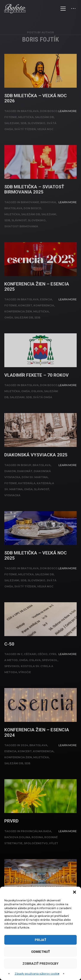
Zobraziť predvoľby (40, 964)
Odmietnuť (40, 952)
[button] (75, 892)
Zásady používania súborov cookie (37, 974)
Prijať (40, 940)
